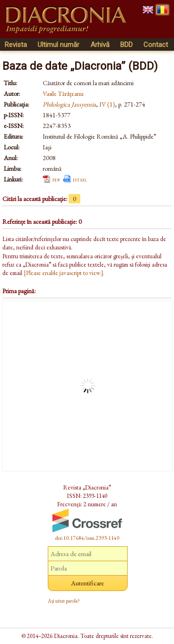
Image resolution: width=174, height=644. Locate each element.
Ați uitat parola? (64, 601)
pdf (56, 179)
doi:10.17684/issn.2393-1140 (87, 538)
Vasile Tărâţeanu (63, 94)
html (80, 179)
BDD (126, 45)
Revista (16, 45)
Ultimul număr (58, 45)
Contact (156, 45)
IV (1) (107, 104)
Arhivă (100, 45)
